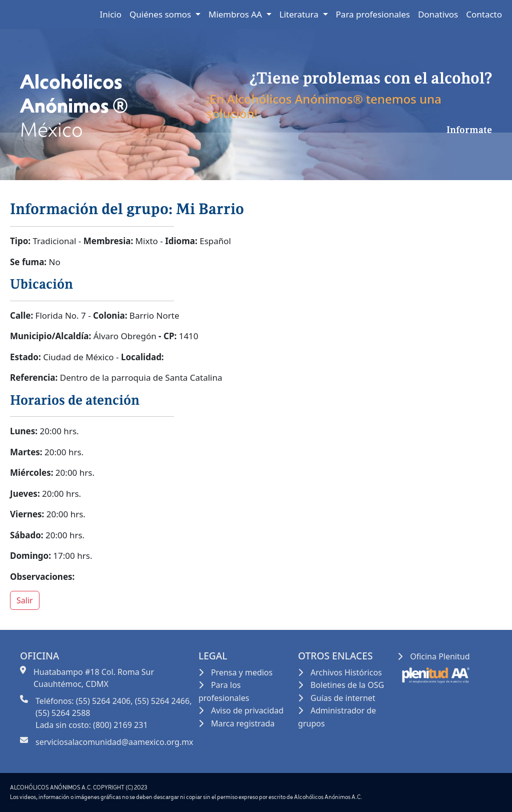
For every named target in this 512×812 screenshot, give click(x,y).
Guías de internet (343, 698)
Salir (25, 600)
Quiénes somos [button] (161, 14)
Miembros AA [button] (236, 14)
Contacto (484, 14)
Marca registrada (243, 723)
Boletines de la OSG (347, 685)
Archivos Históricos (346, 672)
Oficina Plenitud (440, 656)
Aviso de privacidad (247, 710)
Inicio (111, 14)
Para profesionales (373, 14)
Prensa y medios (242, 672)
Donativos (438, 14)
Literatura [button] (300, 14)
